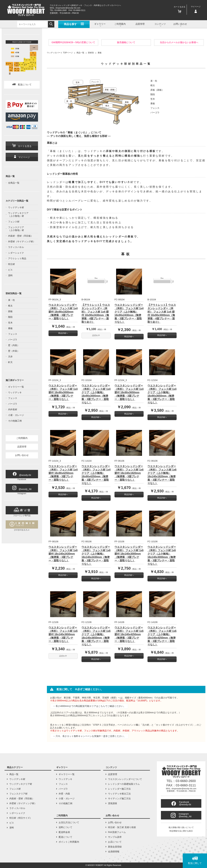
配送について (22, 85)
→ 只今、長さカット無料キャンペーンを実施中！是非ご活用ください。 (89, 736)
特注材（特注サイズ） (21, 818)
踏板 (10, 311)
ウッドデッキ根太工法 (119, 794)
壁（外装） (14, 351)
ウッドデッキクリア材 (21, 784)
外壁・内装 (64, 794)
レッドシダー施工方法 (119, 789)
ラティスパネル (16, 247)
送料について (65, 827)
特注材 (11, 264)
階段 (10, 317)
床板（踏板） (157, 90)
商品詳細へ (63, 333)
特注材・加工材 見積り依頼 (122, 827)
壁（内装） (14, 345)
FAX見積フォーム (117, 832)
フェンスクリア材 (18, 794)
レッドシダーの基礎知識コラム (124, 784)
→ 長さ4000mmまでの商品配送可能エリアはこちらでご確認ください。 (89, 706)
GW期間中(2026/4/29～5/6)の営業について (73, 42)
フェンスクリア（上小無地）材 (16, 229)
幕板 (10, 328)
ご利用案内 (22, 438)
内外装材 (13, 409)
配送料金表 (64, 832)
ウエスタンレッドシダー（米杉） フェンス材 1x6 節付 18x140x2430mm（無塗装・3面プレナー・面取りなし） (63, 554)
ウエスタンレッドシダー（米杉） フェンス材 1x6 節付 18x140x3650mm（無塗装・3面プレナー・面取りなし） (63, 634)
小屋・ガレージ (16, 415)
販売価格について (126, 42)
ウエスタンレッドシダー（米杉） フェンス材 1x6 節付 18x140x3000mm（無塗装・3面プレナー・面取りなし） (129, 554)
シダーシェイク (16, 253)
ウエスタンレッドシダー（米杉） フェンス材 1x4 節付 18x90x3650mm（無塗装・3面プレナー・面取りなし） (129, 392)
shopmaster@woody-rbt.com (68, 8)
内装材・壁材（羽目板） (21, 236)
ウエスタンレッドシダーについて (125, 779)
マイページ (22, 157)
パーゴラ (13, 340)
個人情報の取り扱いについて (181, 827)
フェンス (13, 334)
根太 (10, 306)
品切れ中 (96, 335)
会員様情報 (114, 852)
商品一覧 (14, 774)
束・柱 (11, 300)
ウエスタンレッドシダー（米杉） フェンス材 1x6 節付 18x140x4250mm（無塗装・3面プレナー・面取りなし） (129, 634)
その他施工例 (15, 421)
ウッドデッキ (15, 392)
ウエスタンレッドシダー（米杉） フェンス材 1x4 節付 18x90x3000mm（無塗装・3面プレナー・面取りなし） (63, 392)
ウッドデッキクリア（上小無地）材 (18, 214)
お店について (115, 842)
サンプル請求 (115, 837)
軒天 (10, 362)
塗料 (10, 275)
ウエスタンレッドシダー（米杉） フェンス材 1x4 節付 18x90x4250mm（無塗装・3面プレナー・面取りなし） (63, 473)
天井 (10, 357)
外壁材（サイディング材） (22, 241)
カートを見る (22, 146)
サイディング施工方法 (119, 798)
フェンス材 (14, 222)
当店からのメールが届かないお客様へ (179, 42)
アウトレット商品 (17, 258)
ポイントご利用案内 (69, 842)
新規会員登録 (115, 847)
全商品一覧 (14, 183)
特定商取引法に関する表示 (181, 831)
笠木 (10, 323)
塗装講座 (113, 803)
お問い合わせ (22, 455)
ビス (10, 270)
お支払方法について (69, 822)
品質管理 (140, 24)
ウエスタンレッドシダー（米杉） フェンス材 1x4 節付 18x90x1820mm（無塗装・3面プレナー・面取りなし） (63, 312)
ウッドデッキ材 (16, 207)
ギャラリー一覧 (16, 387)
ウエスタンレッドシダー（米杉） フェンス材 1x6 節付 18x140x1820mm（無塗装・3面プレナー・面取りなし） (129, 473)
